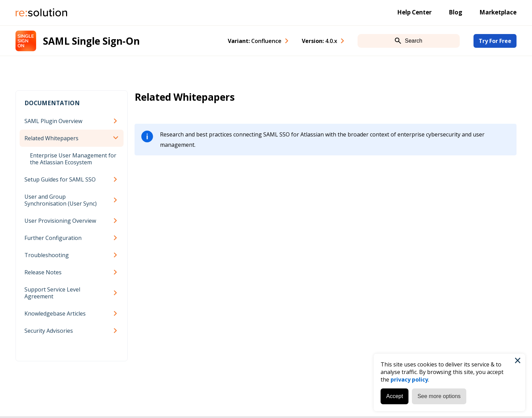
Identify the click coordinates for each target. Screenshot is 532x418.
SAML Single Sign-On (91, 41)
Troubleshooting (47, 255)
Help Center (414, 12)
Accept (395, 396)
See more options (439, 396)
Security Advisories (49, 331)
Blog (455, 12)
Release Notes (43, 272)
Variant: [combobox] (255, 41)
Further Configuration (53, 238)
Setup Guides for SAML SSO (60, 179)
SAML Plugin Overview (53, 121)
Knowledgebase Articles (55, 313)
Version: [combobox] (320, 41)
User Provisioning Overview (60, 221)
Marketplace (498, 12)
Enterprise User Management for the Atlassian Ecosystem (73, 159)
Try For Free (495, 41)
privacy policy (409, 379)
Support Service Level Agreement (52, 293)
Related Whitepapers (51, 138)
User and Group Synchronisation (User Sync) (61, 200)
